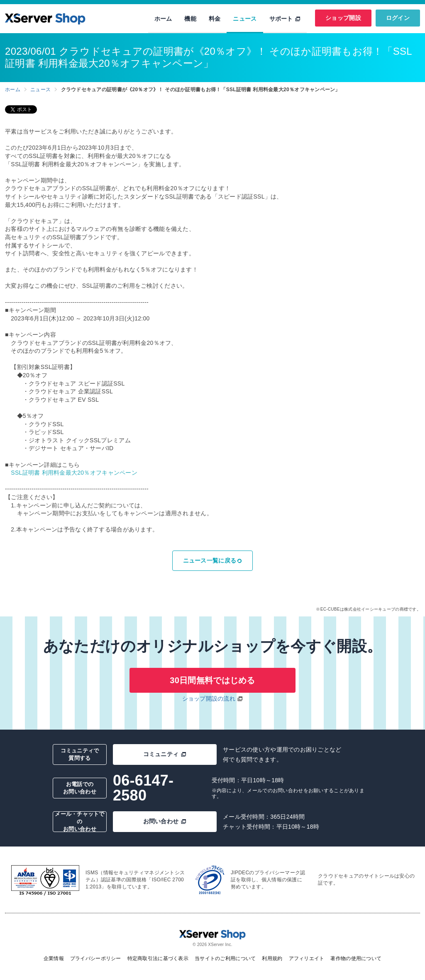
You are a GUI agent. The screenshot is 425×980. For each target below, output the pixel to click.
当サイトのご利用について (225, 958)
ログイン (398, 18)
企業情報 (54, 958)
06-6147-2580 (143, 788)
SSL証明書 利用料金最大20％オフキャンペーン (74, 473)
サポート (285, 19)
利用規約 (272, 958)
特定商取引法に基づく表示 (158, 958)
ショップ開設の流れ (209, 699)
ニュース (245, 19)
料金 (215, 19)
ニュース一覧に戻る (213, 560)
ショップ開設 (343, 18)
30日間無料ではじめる (212, 680)
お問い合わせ (165, 821)
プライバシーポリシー (96, 958)
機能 (190, 19)
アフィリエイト (307, 958)
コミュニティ (165, 754)
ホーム (163, 19)
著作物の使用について (356, 958)
